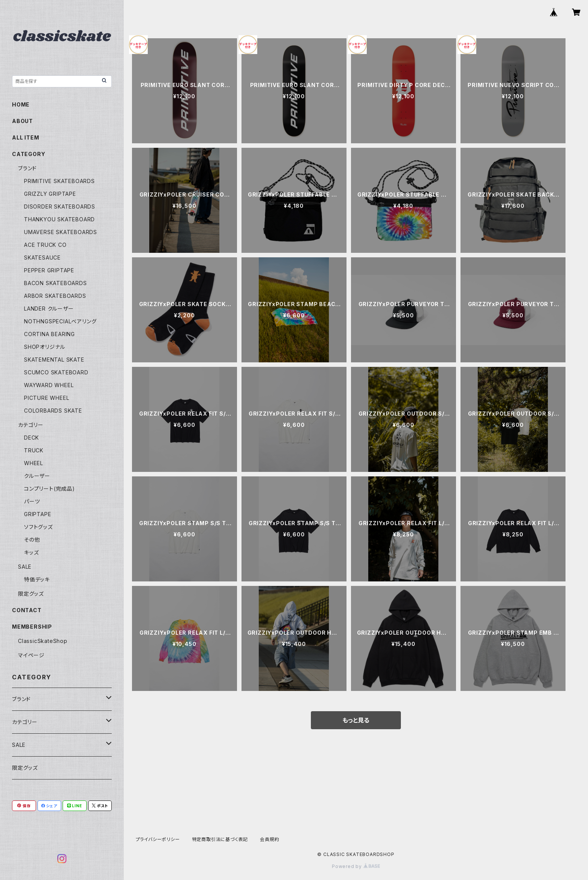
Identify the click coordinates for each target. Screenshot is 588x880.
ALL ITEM (25, 137)
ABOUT (22, 121)
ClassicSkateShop (43, 641)
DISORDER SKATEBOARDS (60, 206)
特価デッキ (37, 579)
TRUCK (34, 450)
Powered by (356, 866)
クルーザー (37, 476)
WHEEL (34, 463)
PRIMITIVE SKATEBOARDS (59, 181)
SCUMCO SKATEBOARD (56, 372)
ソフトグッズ (38, 527)
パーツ (32, 501)
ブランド (27, 168)
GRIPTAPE (37, 514)
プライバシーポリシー (158, 839)
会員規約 (269, 839)
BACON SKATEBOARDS (55, 283)
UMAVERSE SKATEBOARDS (61, 232)
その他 (32, 540)
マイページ (31, 655)
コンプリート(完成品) (49, 489)
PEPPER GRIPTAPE (49, 270)
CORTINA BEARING (49, 334)
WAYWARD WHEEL (49, 385)
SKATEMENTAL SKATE (54, 360)
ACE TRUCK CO (45, 245)
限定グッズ (31, 594)
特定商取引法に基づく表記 (220, 839)
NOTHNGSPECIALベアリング (60, 321)
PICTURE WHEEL (46, 398)
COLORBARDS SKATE (53, 411)
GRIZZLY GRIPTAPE (50, 194)
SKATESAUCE (42, 258)
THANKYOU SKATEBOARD (59, 219)
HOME (21, 104)
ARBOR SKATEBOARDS (55, 296)
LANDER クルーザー (49, 309)
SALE (25, 567)
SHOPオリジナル (45, 347)
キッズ (31, 552)
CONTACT (27, 610)
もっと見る (356, 720)
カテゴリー (31, 425)
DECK (31, 438)
